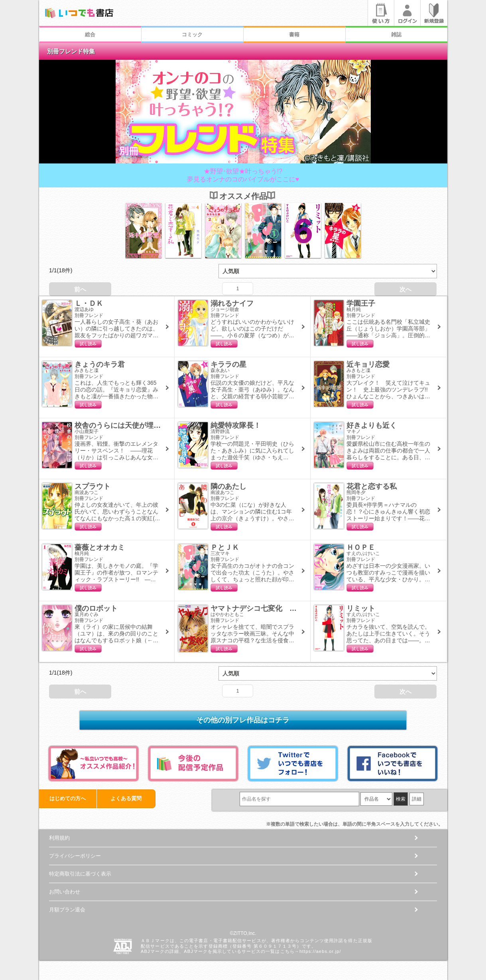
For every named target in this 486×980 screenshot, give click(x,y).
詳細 (417, 799)
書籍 (294, 34)
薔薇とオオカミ (100, 547)
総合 (90, 34)
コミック (192, 34)
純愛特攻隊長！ (236, 425)
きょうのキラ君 (100, 364)
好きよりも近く (372, 425)
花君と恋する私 (372, 486)
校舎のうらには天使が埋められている (136, 425)
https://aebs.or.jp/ (320, 951)
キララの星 (228, 364)
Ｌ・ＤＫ (89, 303)
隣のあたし (228, 486)
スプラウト (92, 486)
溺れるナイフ (232, 303)
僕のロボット (96, 608)
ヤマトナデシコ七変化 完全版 (261, 608)
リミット (361, 608)
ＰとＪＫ (225, 547)
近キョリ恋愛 (368, 364)
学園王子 (361, 303)
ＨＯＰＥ (361, 547)
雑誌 (396, 34)
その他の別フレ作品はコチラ (243, 720)
